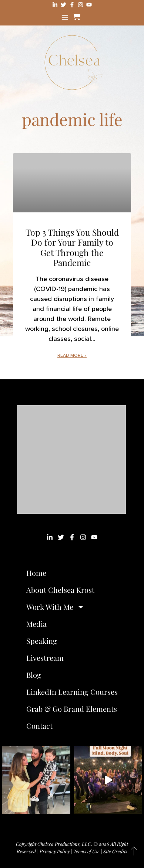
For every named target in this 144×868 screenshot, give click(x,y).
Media (36, 624)
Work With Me (55, 607)
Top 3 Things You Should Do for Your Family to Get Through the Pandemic (72, 247)
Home (36, 573)
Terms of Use (86, 851)
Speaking (42, 641)
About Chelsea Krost (60, 590)
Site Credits (115, 851)
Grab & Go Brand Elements (72, 709)
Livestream (45, 658)
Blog (34, 675)
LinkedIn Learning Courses (72, 692)
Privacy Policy (55, 851)
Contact (39, 726)
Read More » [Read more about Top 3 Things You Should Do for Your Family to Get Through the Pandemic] (72, 356)
